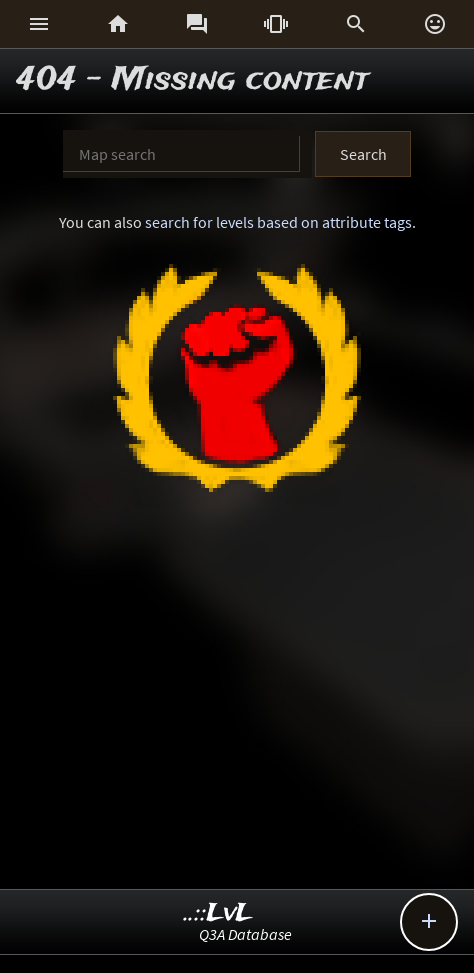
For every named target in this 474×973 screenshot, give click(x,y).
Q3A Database (245, 934)
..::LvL (218, 913)
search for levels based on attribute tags (278, 222)
